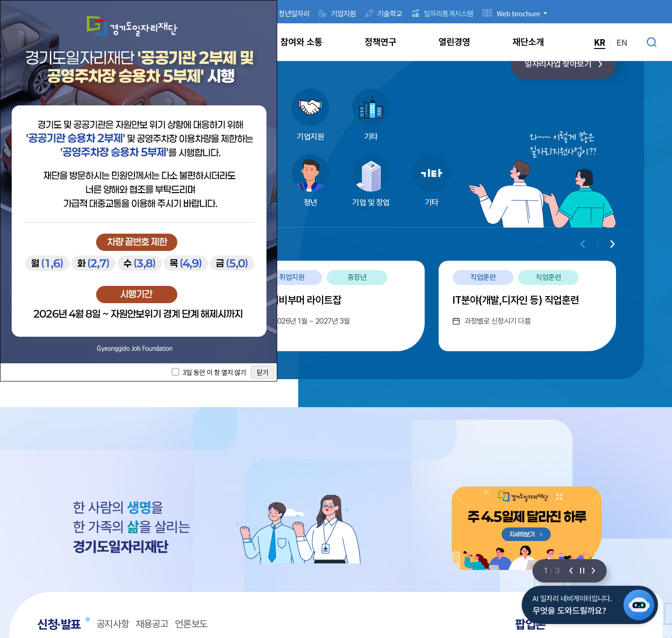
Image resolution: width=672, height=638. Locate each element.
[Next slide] (612, 244)
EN (622, 42)
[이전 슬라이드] (571, 571)
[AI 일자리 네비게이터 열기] (639, 605)
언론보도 (191, 624)
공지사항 (113, 624)
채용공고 (152, 624)
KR (600, 42)
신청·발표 (59, 624)
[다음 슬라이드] (593, 571)
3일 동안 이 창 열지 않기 (214, 372)
